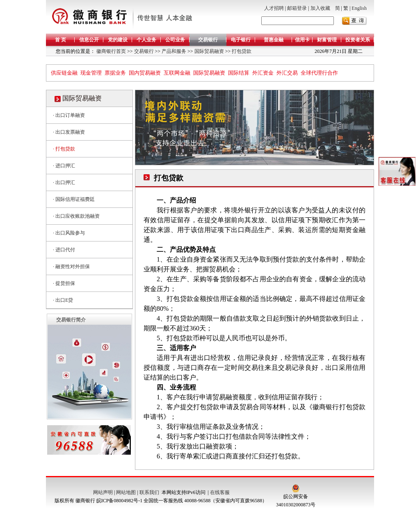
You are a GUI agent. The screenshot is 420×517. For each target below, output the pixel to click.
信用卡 (302, 40)
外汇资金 (263, 73)
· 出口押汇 (64, 182)
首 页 (60, 40)
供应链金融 (64, 73)
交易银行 (208, 40)
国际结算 (239, 73)
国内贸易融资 (145, 73)
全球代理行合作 (319, 73)
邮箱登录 (297, 8)
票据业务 (115, 73)
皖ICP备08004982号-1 (120, 501)
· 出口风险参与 (69, 233)
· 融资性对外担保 (71, 266)
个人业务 (146, 40)
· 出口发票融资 (69, 132)
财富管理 (327, 40)
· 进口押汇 (64, 166)
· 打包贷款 (64, 149)
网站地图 (126, 492)
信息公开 (89, 40)
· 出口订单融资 (69, 115)
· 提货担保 (64, 283)
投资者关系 (358, 40)
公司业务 (175, 40)
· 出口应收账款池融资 (76, 216)
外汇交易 (287, 73)
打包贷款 (241, 51)
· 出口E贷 (63, 300)
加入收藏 (320, 8)
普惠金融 (274, 40)
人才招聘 (274, 8)
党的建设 (118, 40)
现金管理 (91, 73)
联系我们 (149, 492)
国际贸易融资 (209, 51)
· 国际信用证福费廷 (74, 199)
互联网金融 (177, 73)
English (359, 8)
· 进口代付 (64, 250)
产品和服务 (173, 51)
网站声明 (103, 492)
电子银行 (241, 40)
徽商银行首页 (111, 51)
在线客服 (220, 492)
